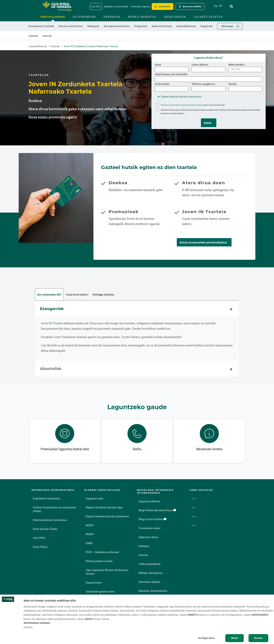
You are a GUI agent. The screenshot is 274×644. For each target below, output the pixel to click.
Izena (158, 65)
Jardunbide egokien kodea (100, 592)
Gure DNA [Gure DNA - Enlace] (96, 6)
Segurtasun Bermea (149, 502)
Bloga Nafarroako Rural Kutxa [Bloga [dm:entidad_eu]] (157, 511)
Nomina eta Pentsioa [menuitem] (71, 26)
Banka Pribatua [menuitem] (142, 17)
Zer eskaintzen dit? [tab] (49, 295)
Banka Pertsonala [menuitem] (162, 26)
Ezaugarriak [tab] (137, 310)
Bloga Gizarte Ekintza (153, 520)
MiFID (90, 526)
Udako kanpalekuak (150, 564)
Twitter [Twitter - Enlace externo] (196, 508)
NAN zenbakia (237, 65)
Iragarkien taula (94, 499)
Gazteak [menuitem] (33, 36)
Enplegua (144, 546)
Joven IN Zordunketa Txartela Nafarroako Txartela (91, 46)
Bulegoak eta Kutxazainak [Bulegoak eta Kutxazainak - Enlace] (116, 6)
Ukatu (235, 638)
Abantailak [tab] (137, 370)
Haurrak (55, 46)
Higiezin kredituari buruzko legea (104, 508)
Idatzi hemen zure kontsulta (171, 74)
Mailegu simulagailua (151, 573)
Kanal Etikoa (40, 547)
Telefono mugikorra (203, 84)
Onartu (258, 638)
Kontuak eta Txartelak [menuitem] (41, 26)
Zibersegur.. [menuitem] (228, 26)
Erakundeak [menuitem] (175, 17)
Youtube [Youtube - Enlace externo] (197, 526)
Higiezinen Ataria (148, 537)
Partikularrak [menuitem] (53, 17)
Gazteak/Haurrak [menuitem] (186, 26)
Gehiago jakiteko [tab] (103, 295)
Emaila (233, 84)
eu (216, 6)
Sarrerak (143, 555)
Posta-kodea (162, 84)
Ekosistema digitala (149, 582)
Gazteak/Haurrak (38, 46)
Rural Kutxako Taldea (45, 529)
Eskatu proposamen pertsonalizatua (203, 242)
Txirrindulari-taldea (149, 528)
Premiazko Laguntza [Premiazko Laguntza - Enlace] (140, 6)
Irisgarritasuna (94, 583)
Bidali (208, 123)
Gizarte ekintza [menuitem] (208, 17)
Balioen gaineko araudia (99, 561)
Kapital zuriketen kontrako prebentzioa (107, 517)
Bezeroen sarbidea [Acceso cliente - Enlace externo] (192, 6)
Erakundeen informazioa (47, 499)
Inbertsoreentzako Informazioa (50, 520)
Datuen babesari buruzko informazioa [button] (181, 97)
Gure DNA (39, 538)
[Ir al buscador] (231, 7)
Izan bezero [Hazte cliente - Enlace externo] (165, 6)
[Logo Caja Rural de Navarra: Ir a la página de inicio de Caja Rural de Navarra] (57, 6)
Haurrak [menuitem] (47, 36)
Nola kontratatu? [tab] (77, 295)
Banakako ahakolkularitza (153, 591)
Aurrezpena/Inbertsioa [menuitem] (117, 26)
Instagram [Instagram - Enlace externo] (198, 517)
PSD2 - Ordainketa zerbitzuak (102, 552)
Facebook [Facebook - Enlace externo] (197, 499)
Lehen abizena (200, 65)
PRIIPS (90, 535)
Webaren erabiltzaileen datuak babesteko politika (181, 105)
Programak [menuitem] (141, 26)
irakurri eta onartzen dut (193, 105)
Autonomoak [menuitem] (84, 17)
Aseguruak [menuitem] (206, 26)
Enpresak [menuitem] (112, 17)
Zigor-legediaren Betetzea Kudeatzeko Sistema (107, 572)
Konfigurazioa (207, 638)
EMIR (89, 544)
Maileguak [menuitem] (93, 26)
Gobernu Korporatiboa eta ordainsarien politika (55, 510)
